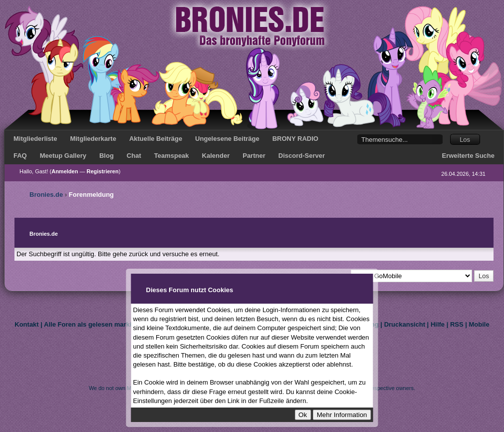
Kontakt (26, 324)
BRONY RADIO (295, 139)
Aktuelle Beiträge (156, 139)
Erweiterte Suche (469, 156)
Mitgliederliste (35, 139)
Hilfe (438, 324)
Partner (254, 156)
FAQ (20, 156)
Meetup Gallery (63, 156)
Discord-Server (302, 156)
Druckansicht (405, 324)
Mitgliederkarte (93, 139)
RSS (457, 324)
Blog (107, 156)
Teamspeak (172, 156)
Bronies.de (46, 195)
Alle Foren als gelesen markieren (95, 324)
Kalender (216, 156)
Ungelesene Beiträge (227, 139)
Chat (134, 156)
